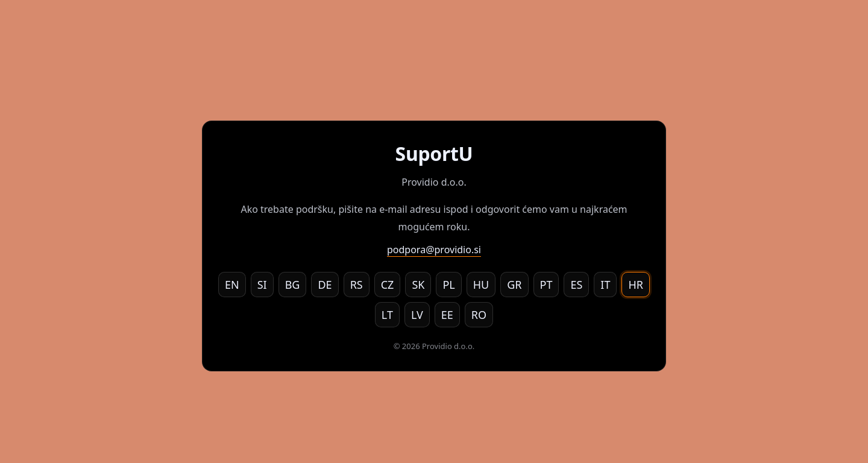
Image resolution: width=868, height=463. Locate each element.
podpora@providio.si (434, 250)
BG (293, 285)
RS (357, 285)
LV (417, 315)
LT (387, 315)
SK (418, 285)
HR (636, 285)
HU (481, 285)
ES (576, 285)
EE (447, 315)
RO (479, 315)
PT (546, 285)
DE (325, 285)
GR (514, 285)
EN (232, 285)
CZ (388, 285)
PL (448, 285)
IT (605, 285)
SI (262, 285)
